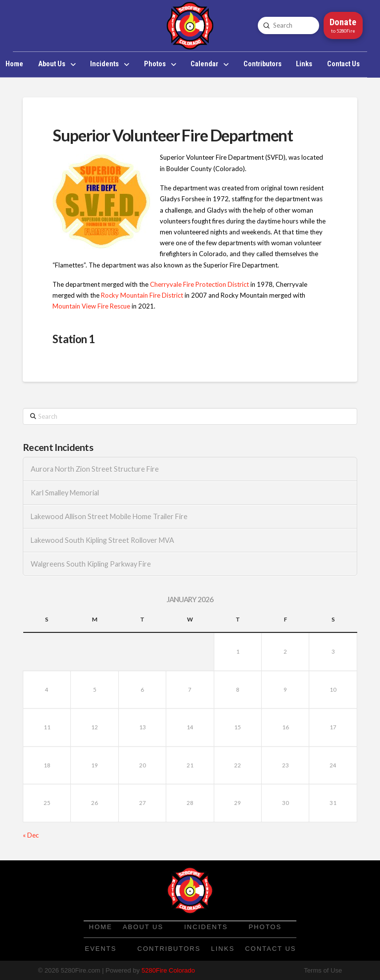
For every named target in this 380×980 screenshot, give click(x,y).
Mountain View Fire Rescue (91, 306)
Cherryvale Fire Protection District (199, 284)
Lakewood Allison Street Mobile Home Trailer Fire (109, 516)
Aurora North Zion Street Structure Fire (95, 469)
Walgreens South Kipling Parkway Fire (91, 564)
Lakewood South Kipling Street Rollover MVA (102, 540)
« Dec (31, 835)
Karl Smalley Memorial (65, 493)
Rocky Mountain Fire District (142, 295)
